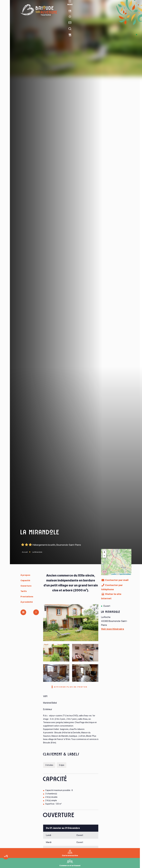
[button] (14, 863)
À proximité (28, 602)
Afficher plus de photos (71, 688)
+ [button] (104, 552)
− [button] (104, 556)
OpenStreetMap (125, 574)
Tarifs (24, 591)
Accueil (25, 552)
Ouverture (27, 586)
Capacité (26, 580)
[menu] (5, 7)
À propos (26, 575)
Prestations (28, 596)
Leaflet (114, 574)
